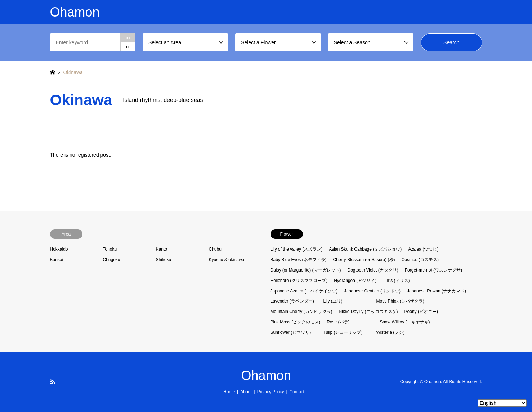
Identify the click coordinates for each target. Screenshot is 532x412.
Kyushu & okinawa (227, 260)
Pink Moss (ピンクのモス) (296, 322)
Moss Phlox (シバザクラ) (400, 301)
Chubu (215, 249)
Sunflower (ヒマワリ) (291, 332)
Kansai (57, 260)
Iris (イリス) (398, 281)
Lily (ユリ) (333, 301)
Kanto (162, 249)
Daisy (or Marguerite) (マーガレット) (306, 270)
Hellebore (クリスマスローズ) (299, 281)
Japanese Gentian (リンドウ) (372, 291)
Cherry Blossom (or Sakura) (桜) (364, 260)
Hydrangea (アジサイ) (355, 281)
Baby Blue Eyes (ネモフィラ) (299, 260)
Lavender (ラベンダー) (292, 301)
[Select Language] (502, 403)
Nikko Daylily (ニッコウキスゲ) (368, 312)
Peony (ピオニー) (421, 312)
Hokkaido (59, 249)
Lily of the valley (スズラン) (297, 249)
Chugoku (112, 260)
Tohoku (110, 249)
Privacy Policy (271, 392)
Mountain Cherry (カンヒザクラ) (301, 312)
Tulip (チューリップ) (343, 332)
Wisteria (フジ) (391, 332)
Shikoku (164, 260)
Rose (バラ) (338, 322)
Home (229, 392)
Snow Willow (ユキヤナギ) (405, 322)
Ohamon (266, 375)
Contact (297, 392)
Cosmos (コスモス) (420, 260)
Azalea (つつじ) (423, 249)
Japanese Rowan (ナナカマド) (437, 291)
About (246, 392)
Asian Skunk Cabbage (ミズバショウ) (365, 249)
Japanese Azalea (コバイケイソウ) (304, 291)
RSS (53, 382)
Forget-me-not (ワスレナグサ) (433, 270)
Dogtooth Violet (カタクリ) (373, 270)
